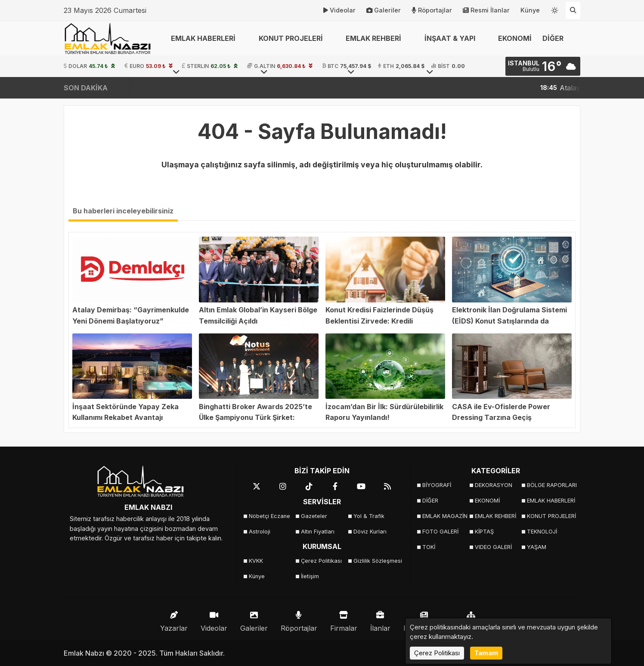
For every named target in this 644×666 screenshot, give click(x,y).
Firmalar (344, 619)
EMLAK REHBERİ (495, 516)
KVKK (256, 561)
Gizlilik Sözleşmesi (377, 561)
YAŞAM (537, 547)
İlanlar (380, 619)
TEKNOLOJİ (542, 532)
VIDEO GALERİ (493, 547)
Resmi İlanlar (486, 10)
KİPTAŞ (484, 532)
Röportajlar (432, 10)
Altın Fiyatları (318, 532)
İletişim (310, 576)
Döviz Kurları (370, 532)
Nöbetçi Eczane (269, 516)
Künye (530, 10)
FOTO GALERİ (440, 532)
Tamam (486, 653)
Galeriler (384, 10)
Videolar (339, 10)
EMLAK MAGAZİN (445, 516)
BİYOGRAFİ (437, 485)
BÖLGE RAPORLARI (550, 485)
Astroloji (260, 532)
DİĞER (430, 501)
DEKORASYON (494, 485)
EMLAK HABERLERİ (550, 501)
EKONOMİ (515, 38)
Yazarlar (174, 619)
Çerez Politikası (321, 561)
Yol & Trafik (369, 516)
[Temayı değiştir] (555, 9)
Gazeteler (314, 516)
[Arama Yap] (573, 10)
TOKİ (429, 547)
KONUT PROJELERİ (550, 516)
